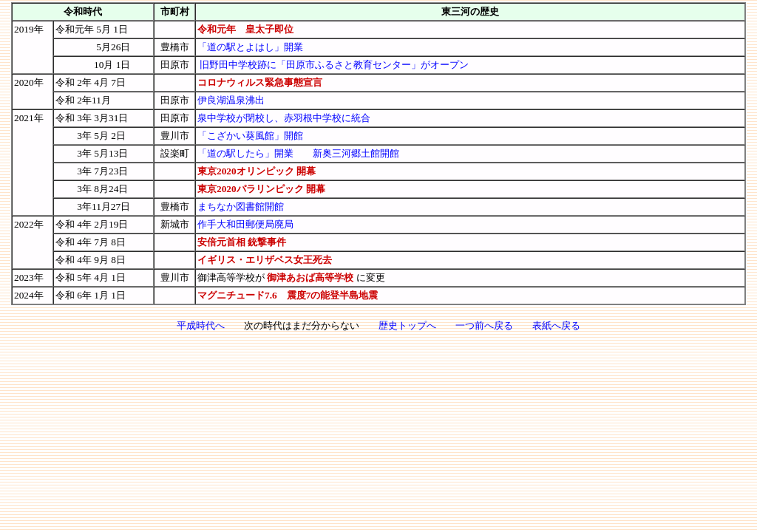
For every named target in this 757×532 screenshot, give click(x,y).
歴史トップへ (407, 325)
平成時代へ (201, 325)
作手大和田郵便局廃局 (245, 224)
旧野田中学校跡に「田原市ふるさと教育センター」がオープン (334, 65)
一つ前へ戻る (484, 325)
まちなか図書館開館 (241, 207)
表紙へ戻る (556, 325)
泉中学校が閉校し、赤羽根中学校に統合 (284, 118)
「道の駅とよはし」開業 (250, 47)
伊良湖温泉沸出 (231, 100)
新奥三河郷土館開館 (356, 153)
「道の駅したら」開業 (245, 153)
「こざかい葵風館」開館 (250, 136)
